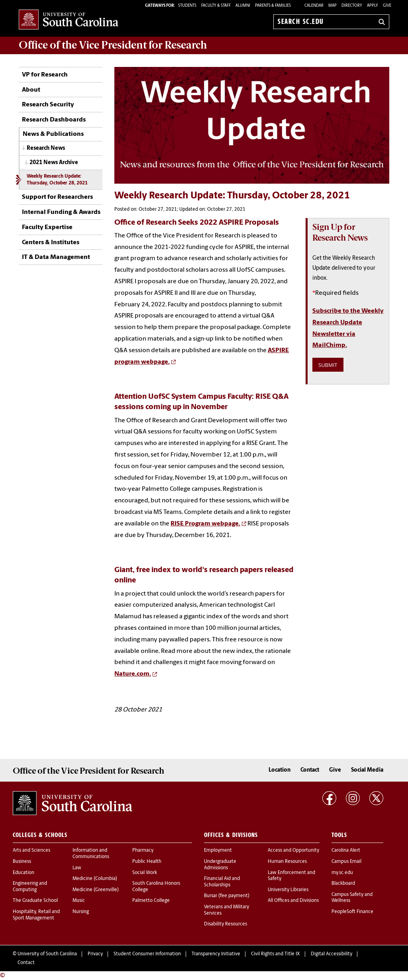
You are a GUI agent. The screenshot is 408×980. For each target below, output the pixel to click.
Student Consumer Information (147, 954)
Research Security (48, 105)
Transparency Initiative (216, 954)
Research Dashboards (54, 120)
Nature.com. (133, 674)
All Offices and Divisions (293, 901)
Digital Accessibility (331, 954)
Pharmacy (143, 851)
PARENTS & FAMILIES (273, 6)
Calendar (314, 6)
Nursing (81, 912)
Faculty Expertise (47, 227)
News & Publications (53, 134)
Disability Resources (226, 924)
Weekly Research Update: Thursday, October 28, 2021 (57, 180)
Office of (113, 45)
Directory (352, 6)
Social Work (145, 873)
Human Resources (287, 862)
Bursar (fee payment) (227, 896)
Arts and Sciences (31, 851)
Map (332, 6)
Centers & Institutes (51, 243)
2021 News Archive (54, 163)
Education (24, 873)
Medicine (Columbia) (95, 879)
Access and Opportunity (293, 851)
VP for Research (45, 75)
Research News (46, 148)
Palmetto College (151, 901)
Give (387, 6)
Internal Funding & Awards (61, 212)
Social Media (367, 770)
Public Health (147, 862)
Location (280, 770)
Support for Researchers (57, 197)
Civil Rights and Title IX (276, 954)
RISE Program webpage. (205, 524)
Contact (310, 770)
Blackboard (343, 884)
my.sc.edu (342, 873)
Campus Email (346, 862)
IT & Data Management (56, 257)
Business (22, 862)
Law (77, 868)
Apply (373, 6)
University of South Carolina (47, 954)
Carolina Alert (346, 851)
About (31, 90)
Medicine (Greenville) (96, 890)
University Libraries (288, 890)
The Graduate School (35, 901)
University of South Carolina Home (69, 20)
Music (79, 901)
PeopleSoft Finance (352, 912)
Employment (218, 851)
